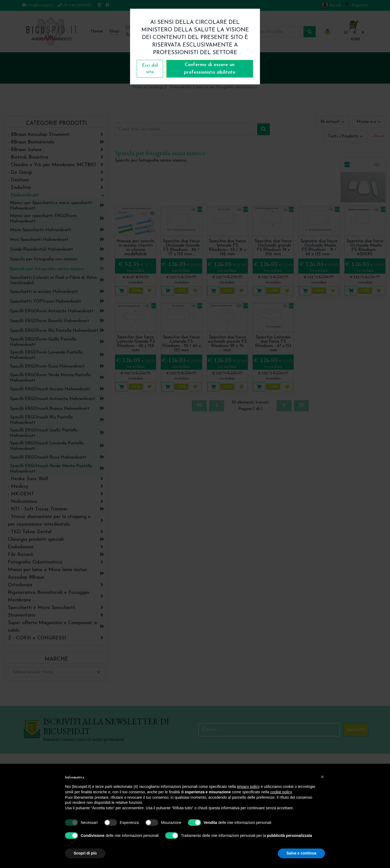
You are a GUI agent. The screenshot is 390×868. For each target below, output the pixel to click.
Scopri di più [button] (85, 853)
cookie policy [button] (281, 792)
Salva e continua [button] (301, 853)
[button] (322, 777)
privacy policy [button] (248, 787)
